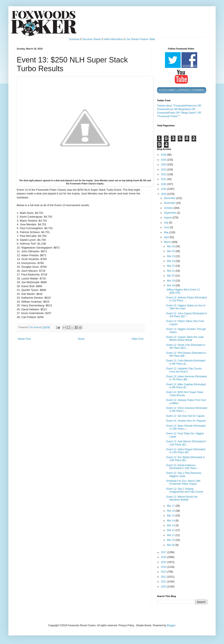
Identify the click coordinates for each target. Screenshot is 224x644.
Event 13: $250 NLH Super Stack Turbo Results (185, 394)
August (168, 218)
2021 (164, 179)
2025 (164, 160)
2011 (164, 582)
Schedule (74, 39)
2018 (164, 194)
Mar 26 (171, 246)
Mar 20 (171, 276)
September (170, 213)
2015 (164, 562)
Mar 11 (171, 535)
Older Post (137, 339)
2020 (164, 184)
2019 (164, 189)
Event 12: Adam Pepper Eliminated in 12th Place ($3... (186, 451)
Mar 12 (171, 530)
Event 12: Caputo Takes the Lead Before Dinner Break (185, 338)
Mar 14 (171, 521)
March (168, 242)
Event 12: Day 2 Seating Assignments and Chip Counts (185, 490)
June (167, 227)
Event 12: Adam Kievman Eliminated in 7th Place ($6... (187, 378)
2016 (164, 557)
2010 (164, 587)
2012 (164, 577)
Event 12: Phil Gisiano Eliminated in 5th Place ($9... (186, 354)
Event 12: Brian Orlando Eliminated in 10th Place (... (186, 427)
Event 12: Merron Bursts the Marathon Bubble (182, 498)
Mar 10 (171, 540)
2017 (164, 552)
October (169, 208)
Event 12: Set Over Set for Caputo (185, 416)
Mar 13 (171, 525)
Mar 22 (171, 266)
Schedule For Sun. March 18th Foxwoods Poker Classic (183, 482)
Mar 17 (171, 506)
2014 (164, 567)
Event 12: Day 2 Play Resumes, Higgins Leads (184, 474)
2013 (164, 572)
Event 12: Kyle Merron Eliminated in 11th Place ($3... (186, 443)
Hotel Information (113, 39)
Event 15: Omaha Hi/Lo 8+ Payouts (186, 421)
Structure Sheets (92, 39)
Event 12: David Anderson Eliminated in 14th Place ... (183, 467)
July (167, 223)
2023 (164, 170)
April (167, 237)
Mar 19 (171, 281)
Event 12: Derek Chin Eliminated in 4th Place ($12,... (186, 346)
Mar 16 (171, 511)
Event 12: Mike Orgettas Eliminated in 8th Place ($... (186, 386)
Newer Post (24, 339)
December (170, 198)
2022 (164, 174)
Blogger (171, 625)
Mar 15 (171, 516)
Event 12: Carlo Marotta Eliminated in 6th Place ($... (186, 362)
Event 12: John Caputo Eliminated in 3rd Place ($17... (187, 315)
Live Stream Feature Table (140, 39)
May (167, 232)
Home (81, 339)
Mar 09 (171, 545)
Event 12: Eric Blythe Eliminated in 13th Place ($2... (185, 459)
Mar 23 (171, 261)
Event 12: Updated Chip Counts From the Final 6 (184, 370)
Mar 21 (171, 271)
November (170, 203)
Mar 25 (171, 251)
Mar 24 (171, 256)
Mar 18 (171, 285)
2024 (164, 165)
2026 (164, 155)
